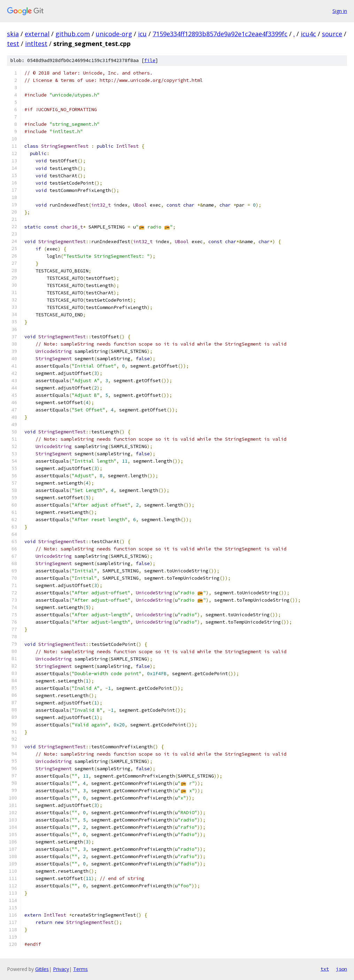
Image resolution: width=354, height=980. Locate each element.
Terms (80, 969)
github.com (73, 34)
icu (142, 34)
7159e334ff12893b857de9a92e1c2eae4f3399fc (220, 34)
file (150, 60)
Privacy (61, 969)
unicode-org (114, 34)
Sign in (340, 11)
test (13, 44)
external (37, 34)
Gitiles (42, 969)
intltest (36, 44)
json (341, 969)
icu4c (308, 34)
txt (325, 969)
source (332, 34)
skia (13, 34)
